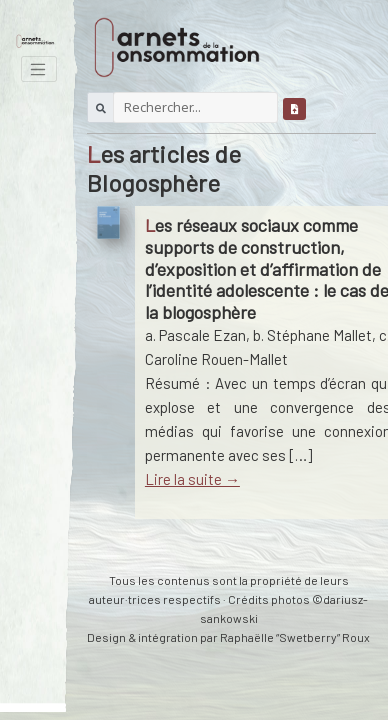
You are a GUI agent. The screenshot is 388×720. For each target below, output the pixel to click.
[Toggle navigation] (39, 69)
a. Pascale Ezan (195, 335)
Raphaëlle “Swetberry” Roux (295, 637)
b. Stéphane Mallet (312, 335)
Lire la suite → (192, 479)
